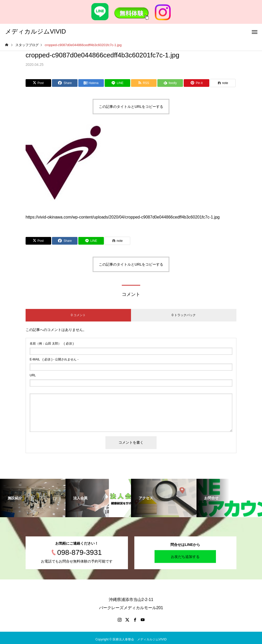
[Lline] (117, 83)
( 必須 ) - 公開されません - (54, 359)
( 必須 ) (52, 344)
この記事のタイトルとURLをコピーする (131, 107)
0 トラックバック (184, 315)
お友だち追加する (185, 557)
